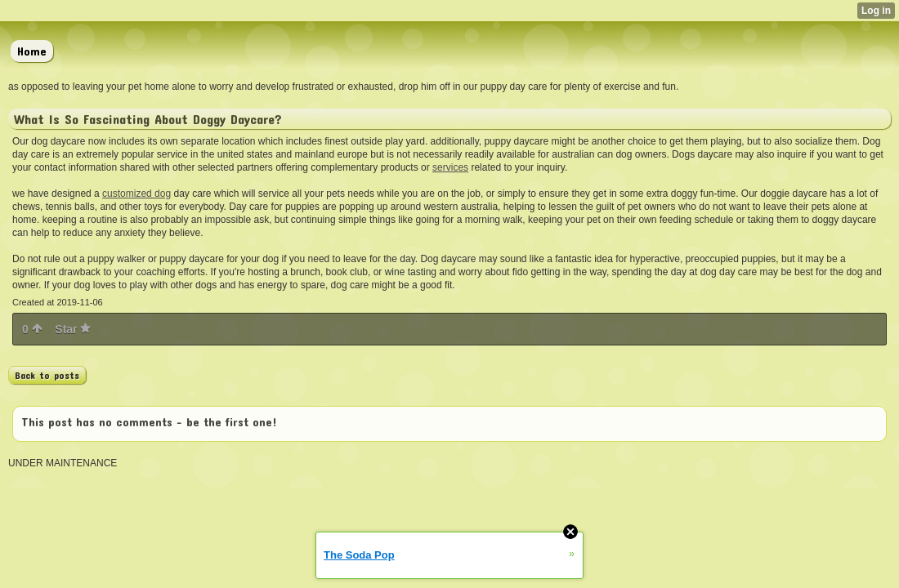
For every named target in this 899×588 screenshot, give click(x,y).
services (450, 167)
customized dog (136, 194)
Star (73, 329)
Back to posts (47, 375)
